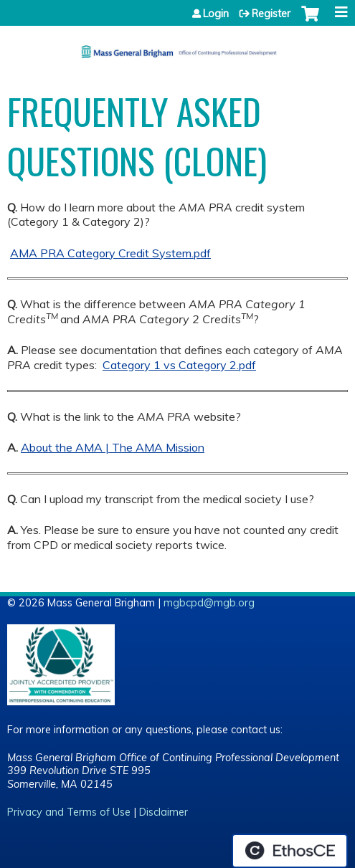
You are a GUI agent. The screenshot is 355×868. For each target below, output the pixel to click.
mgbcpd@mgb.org (209, 603)
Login (216, 14)
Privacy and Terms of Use (69, 812)
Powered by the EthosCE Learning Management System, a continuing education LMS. (290, 851)
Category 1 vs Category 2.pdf (179, 365)
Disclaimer (164, 812)
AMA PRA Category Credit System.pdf (110, 253)
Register (271, 14)
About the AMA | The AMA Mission (113, 447)
